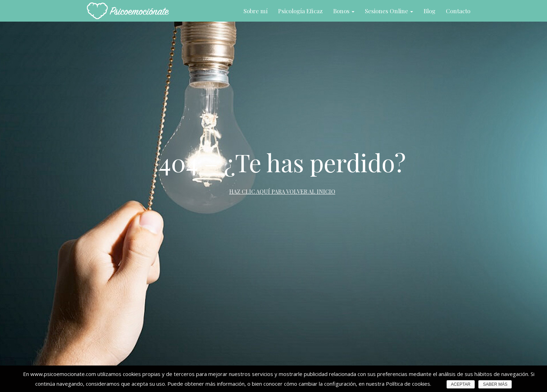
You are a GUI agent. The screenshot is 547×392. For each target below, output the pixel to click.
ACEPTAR (461, 384)
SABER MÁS (495, 384)
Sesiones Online (389, 11)
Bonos (344, 11)
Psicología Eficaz (300, 11)
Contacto (458, 11)
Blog (429, 11)
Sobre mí (256, 11)
